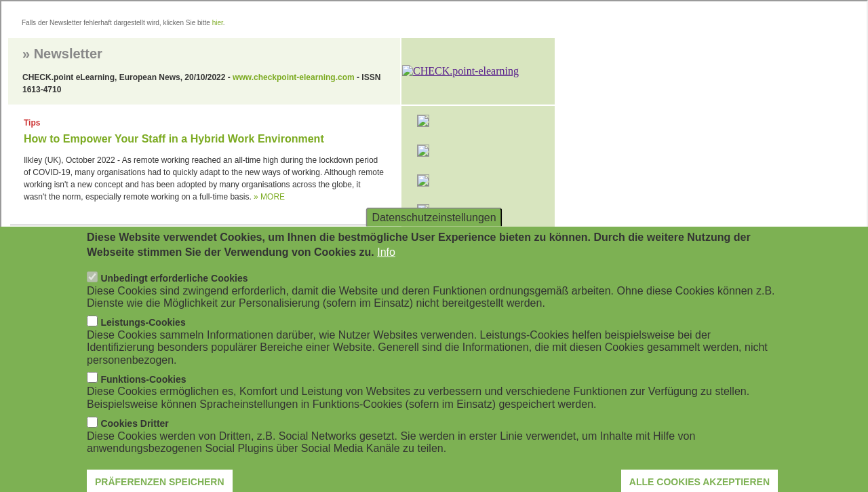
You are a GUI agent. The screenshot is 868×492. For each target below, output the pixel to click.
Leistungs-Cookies (143, 337)
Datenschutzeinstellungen (434, 231)
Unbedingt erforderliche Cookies (174, 292)
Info (386, 266)
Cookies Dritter (134, 438)
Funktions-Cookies (143, 394)
